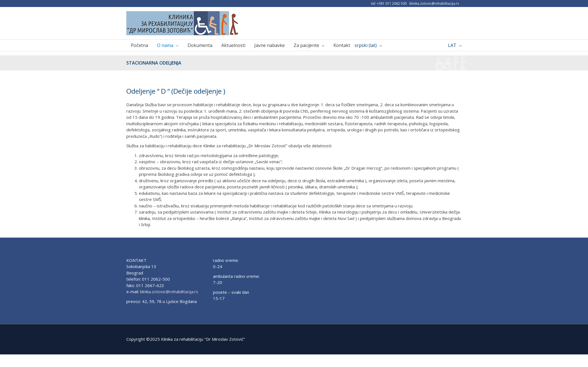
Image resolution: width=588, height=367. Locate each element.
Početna (139, 45)
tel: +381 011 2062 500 (389, 3)
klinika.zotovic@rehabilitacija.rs (434, 3)
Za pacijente (306, 45)
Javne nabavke (270, 45)
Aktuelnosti (233, 45)
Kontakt (342, 45)
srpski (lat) (366, 45)
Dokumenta (200, 45)
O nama (165, 45)
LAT (452, 45)
